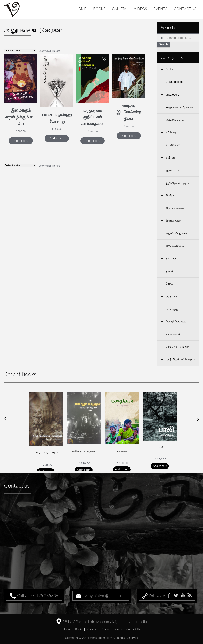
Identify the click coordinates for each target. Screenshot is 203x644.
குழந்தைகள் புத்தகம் (178, 183)
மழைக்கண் (122, 451)
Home (81, 9)
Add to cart (84, 469)
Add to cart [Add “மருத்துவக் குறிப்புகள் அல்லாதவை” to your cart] (93, 141)
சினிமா (170, 195)
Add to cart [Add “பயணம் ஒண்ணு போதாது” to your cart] (57, 138)
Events (160, 9)
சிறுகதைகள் (173, 221)
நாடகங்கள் (172, 258)
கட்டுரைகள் (173, 145)
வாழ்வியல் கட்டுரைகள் (180, 359)
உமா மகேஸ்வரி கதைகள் (46, 453)
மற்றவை (171, 296)
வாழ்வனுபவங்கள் (177, 347)
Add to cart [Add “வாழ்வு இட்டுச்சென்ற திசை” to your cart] (129, 136)
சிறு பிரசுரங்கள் (175, 208)
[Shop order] (20, 50)
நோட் (169, 284)
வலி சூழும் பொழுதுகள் (84, 451)
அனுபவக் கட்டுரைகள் (180, 107)
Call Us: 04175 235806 (38, 596)
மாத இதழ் (172, 309)
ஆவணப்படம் (175, 120)
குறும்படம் (172, 170)
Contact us (185, 9)
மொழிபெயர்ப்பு (176, 322)
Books (99, 9)
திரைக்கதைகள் (175, 246)
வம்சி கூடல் (173, 334)
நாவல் (170, 271)
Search (163, 44)
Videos (140, 9)
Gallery (120, 9)
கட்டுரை (171, 132)
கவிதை (170, 158)
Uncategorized (174, 82)
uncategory (172, 95)
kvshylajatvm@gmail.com (104, 596)
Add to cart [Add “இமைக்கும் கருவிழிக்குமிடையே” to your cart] (21, 141)
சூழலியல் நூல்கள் (177, 233)
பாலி (160, 447)
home (67, 629)
